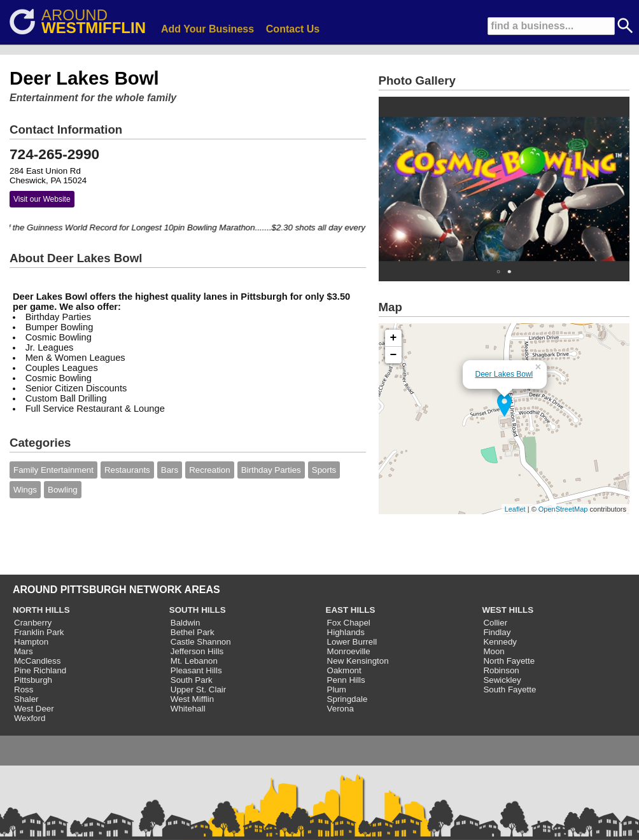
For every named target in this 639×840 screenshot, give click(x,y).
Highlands (346, 632)
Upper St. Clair (198, 689)
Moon (494, 651)
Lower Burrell (352, 642)
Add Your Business (207, 29)
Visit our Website (42, 199)
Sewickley (502, 680)
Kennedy (500, 642)
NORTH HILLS (41, 610)
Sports (324, 470)
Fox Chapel (349, 623)
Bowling (63, 490)
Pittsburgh (33, 680)
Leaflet (515, 509)
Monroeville (349, 651)
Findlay (497, 632)
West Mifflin (192, 699)
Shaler (26, 699)
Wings (25, 490)
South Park (192, 680)
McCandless (37, 661)
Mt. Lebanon (194, 661)
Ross (24, 689)
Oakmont (344, 670)
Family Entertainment (53, 470)
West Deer (34, 709)
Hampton (31, 642)
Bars (170, 470)
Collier (495, 623)
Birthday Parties (271, 470)
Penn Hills (346, 680)
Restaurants (127, 470)
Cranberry (33, 623)
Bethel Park (193, 632)
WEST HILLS (508, 610)
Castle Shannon (201, 642)
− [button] (394, 355)
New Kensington (358, 661)
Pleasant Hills (196, 670)
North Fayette (509, 661)
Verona (341, 709)
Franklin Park (39, 632)
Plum (337, 689)
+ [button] (394, 338)
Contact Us (293, 29)
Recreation (209, 470)
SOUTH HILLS (198, 610)
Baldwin (186, 623)
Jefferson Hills (197, 651)
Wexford (30, 718)
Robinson (501, 670)
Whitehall (188, 709)
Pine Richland (40, 670)
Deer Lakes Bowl (504, 374)
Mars (24, 651)
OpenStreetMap (563, 509)
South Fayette (509, 689)
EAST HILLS (351, 610)
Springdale (348, 699)
